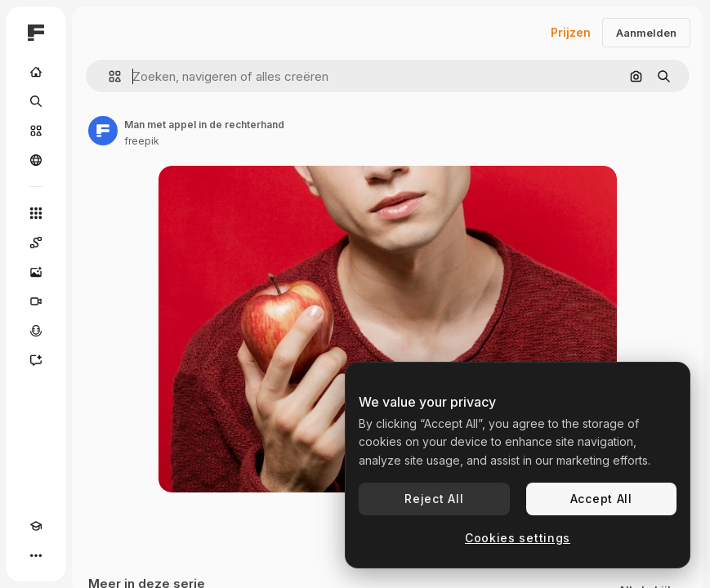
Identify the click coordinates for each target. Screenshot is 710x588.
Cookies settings (518, 538)
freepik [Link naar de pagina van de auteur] (142, 141)
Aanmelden (646, 33)
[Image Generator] (36, 272)
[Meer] (36, 555)
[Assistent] (36, 360)
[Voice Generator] (36, 331)
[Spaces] (36, 243)
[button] (108, 76)
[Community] (36, 160)
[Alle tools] (36, 213)
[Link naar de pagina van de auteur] (103, 131)
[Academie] (36, 526)
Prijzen (571, 32)
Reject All (434, 499)
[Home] (36, 72)
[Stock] (36, 131)
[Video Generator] (36, 301)
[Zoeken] (36, 101)
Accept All (601, 499)
